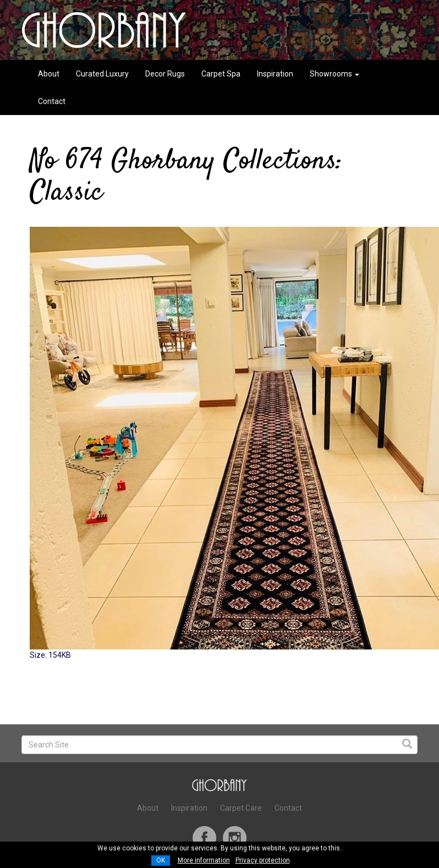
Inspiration (275, 74)
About (49, 74)
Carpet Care (241, 808)
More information (204, 860)
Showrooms (334, 74)
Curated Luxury (102, 74)
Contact (52, 101)
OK (161, 860)
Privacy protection (263, 860)
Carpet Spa (221, 74)
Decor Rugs (165, 74)
